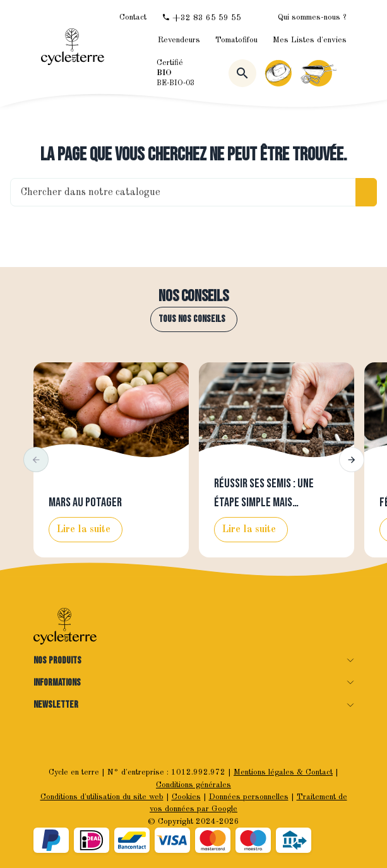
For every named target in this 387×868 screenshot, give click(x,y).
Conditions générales (193, 785)
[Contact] (133, 17)
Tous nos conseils (192, 319)
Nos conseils (193, 297)
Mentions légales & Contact (283, 772)
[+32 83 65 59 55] (201, 18)
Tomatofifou (236, 40)
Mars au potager (85, 502)
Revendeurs (179, 40)
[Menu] (347, 73)
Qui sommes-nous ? (312, 17)
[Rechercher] (242, 73)
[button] (36, 460)
